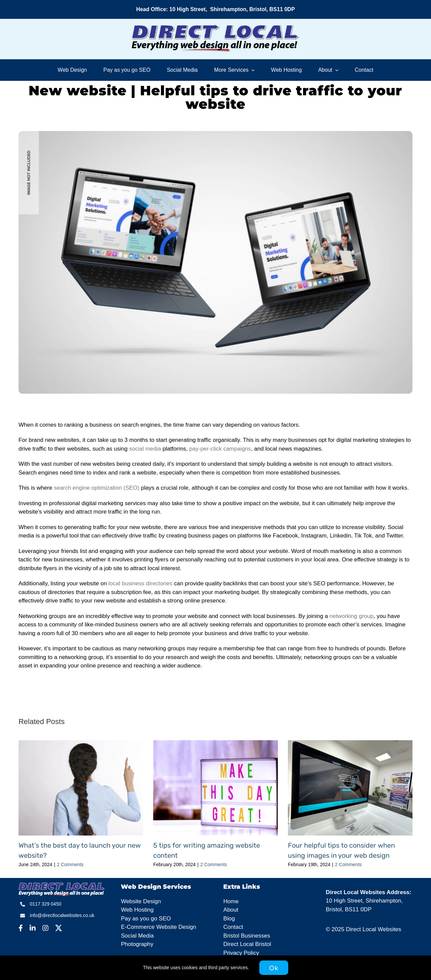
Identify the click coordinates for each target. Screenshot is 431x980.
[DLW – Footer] (62, 885)
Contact (233, 927)
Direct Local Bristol (247, 944)
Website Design (141, 901)
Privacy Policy (241, 953)
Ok (274, 968)
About (231, 910)
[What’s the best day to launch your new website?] (81, 743)
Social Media (137, 936)
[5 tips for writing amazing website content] (215, 743)
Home (231, 901)
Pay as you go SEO (146, 919)
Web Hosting (137, 910)
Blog (229, 919)
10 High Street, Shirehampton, (364, 901)
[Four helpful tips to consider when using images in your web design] (350, 743)
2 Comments (70, 864)
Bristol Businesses (247, 936)
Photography (137, 944)
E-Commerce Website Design (159, 927)
